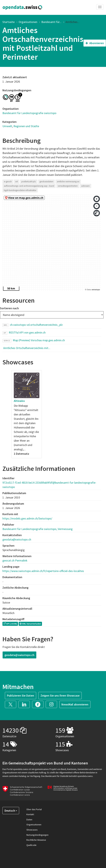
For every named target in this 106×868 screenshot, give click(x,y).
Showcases (32, 830)
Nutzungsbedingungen (37, 835)
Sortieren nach (9, 308)
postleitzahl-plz (29, 182)
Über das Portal (34, 809)
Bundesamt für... (51, 22)
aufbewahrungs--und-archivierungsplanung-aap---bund (29, 186)
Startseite (9, 22)
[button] (12, 704)
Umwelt (7, 126)
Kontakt (30, 814)
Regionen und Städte (26, 126)
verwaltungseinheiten (68, 186)
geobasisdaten (46, 182)
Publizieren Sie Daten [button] (21, 696)
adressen (85, 186)
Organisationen (28, 22)
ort (17, 182)
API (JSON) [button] (10, 624)
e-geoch (8, 182)
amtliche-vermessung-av (68, 182)
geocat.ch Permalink (15, 560)
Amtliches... (72, 22)
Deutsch (11, 811)
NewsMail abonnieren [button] (75, 704)
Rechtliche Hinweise (36, 840)
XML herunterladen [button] (30, 624)
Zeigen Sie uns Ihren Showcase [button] (60, 696)
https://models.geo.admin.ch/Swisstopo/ (27, 518)
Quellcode (31, 845)
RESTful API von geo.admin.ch (27, 332)
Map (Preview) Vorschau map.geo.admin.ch (39, 340)
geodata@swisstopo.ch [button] (19, 655)
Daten (29, 820)
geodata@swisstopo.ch (17, 539)
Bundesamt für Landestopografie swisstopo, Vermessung (38, 529)
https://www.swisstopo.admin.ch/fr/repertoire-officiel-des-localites (43, 571)
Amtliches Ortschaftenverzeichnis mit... (27, 348)
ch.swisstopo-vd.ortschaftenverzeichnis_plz (36, 325)
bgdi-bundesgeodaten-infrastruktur (20, 190)
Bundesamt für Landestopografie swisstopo (29, 113)
